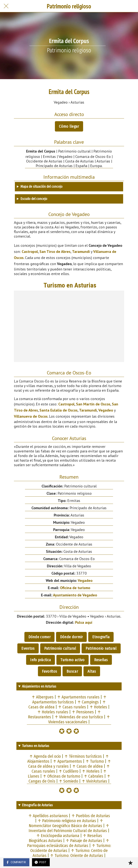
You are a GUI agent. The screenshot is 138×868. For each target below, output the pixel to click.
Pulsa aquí (84, 622)
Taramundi (81, 252)
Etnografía (101, 637)
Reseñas (101, 660)
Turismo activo (72, 660)
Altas (92, 671)
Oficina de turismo (75, 588)
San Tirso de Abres (55, 252)
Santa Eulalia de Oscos (59, 410)
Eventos (28, 648)
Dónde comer (39, 637)
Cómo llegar (69, 126)
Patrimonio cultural (60, 648)
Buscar (72, 671)
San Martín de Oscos (93, 404)
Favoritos (49, 671)
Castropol (30, 252)
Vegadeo (106, 410)
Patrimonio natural (101, 648)
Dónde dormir (71, 637)
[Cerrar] (6, 6)
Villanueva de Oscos (31, 416)
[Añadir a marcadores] (130, 863)
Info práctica (41, 660)
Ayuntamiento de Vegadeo (75, 595)
